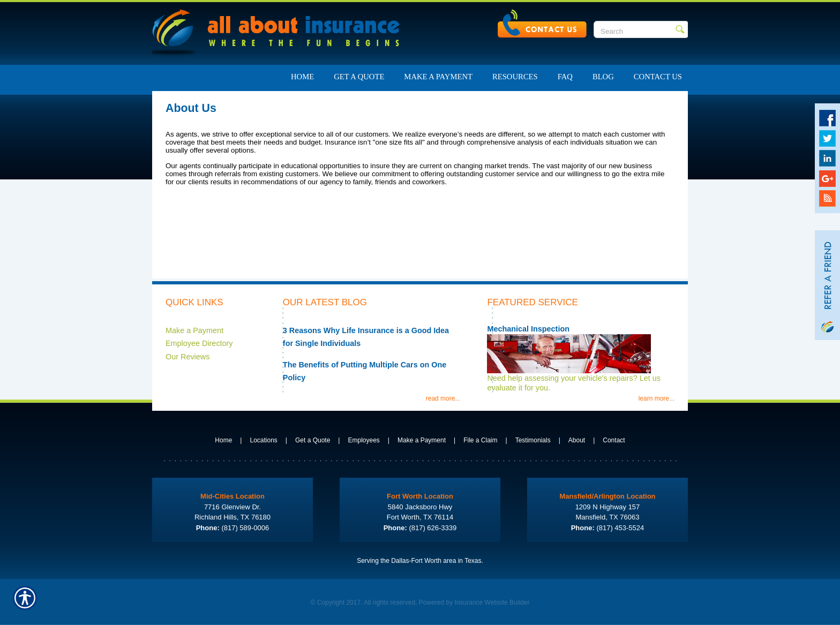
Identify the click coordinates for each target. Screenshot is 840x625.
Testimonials (533, 440)
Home (223, 440)
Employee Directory (199, 343)
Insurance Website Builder (492, 603)
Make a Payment (194, 330)
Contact (614, 440)
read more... (443, 398)
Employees (363, 440)
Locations (263, 440)
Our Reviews (187, 357)
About (577, 440)
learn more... (657, 398)
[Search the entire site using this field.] (635, 31)
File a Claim (480, 440)
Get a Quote (313, 440)
